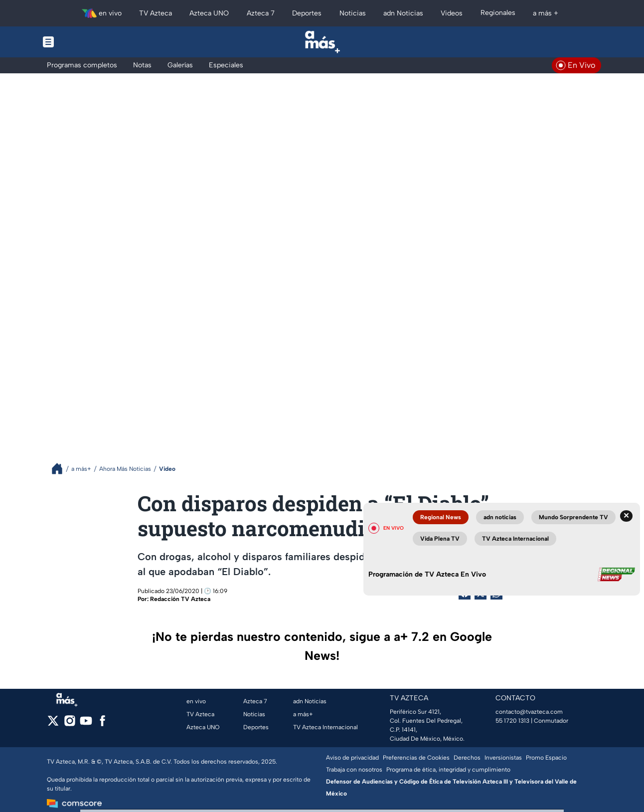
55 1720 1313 (512, 721)
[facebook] (102, 724)
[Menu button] (83, 42)
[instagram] (70, 724)
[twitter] (53, 724)
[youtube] (86, 724)
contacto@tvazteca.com (529, 712)
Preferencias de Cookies (416, 758)
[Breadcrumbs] (61, 469)
